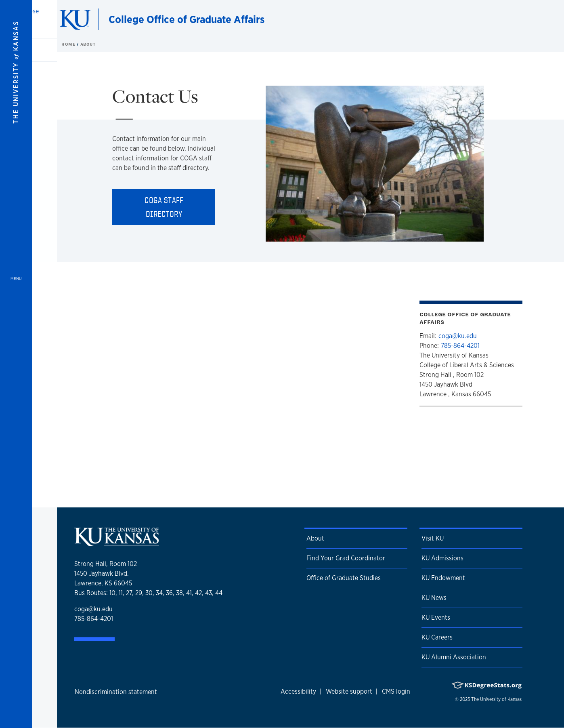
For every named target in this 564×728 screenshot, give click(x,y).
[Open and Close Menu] (16, 364)
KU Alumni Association (454, 657)
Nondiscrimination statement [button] (116, 692)
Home (69, 44)
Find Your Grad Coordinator (346, 558)
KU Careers (437, 637)
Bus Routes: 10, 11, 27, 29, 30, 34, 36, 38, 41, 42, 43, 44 (148, 593)
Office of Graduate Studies (344, 578)
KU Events (436, 618)
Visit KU (433, 538)
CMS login (396, 691)
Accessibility (298, 691)
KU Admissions (442, 558)
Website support (349, 691)
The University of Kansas (496, 699)
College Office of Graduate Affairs (187, 19)
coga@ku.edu (458, 336)
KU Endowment (443, 578)
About (315, 538)
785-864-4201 (460, 346)
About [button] (88, 44)
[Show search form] (528, 19)
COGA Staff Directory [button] (164, 207)
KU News (434, 598)
